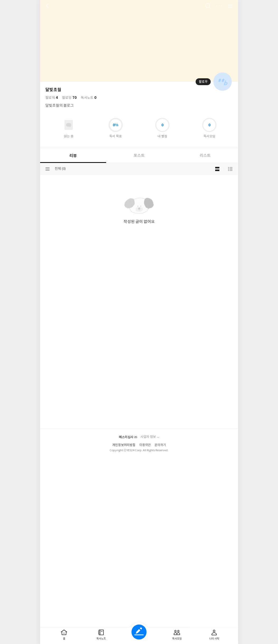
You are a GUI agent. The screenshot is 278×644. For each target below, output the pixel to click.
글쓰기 (139, 632)
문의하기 (160, 445)
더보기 (219, 6)
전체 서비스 (230, 6)
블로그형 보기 (217, 169)
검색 (208, 6)
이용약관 (145, 445)
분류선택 (48, 169)
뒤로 (48, 6)
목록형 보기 (230, 169)
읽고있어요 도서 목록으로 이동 (69, 125)
